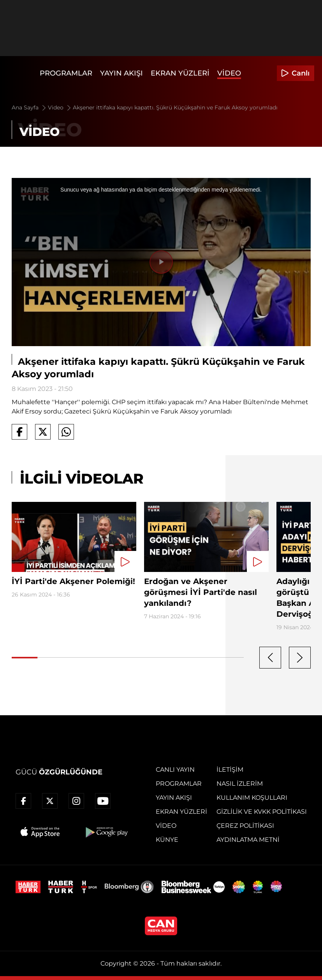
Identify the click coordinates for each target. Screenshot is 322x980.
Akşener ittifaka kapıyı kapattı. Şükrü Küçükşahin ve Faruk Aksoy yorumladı (175, 107)
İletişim (230, 770)
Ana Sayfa (29, 107)
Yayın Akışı (121, 73)
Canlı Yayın (175, 770)
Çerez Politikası (245, 826)
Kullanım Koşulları (252, 798)
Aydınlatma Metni (248, 840)
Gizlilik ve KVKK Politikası (262, 812)
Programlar (66, 73)
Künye (167, 840)
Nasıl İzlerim (240, 784)
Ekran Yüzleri (180, 73)
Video (229, 73)
